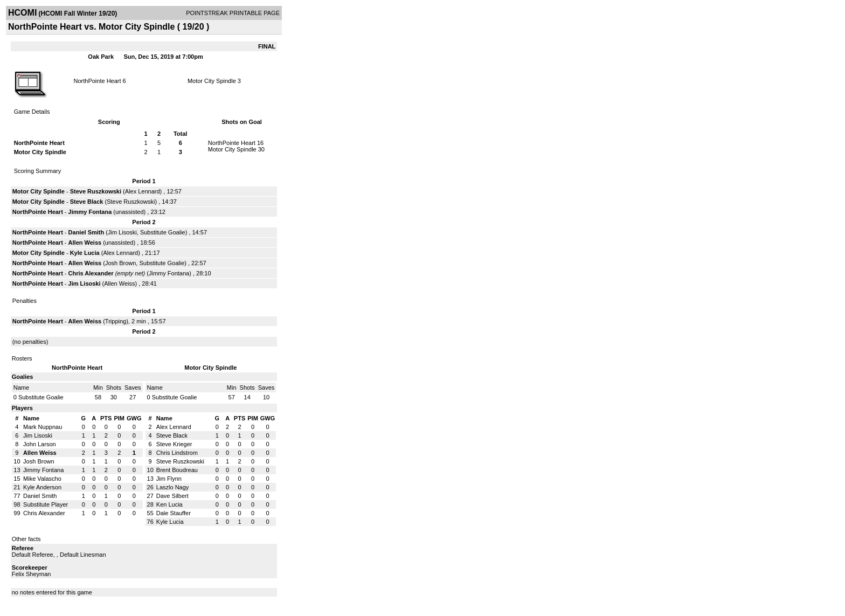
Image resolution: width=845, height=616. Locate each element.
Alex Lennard (143, 191)
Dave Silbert (172, 496)
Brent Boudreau (177, 470)
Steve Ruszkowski (96, 191)
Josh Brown (120, 263)
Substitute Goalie (163, 232)
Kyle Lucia (85, 253)
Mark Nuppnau (43, 427)
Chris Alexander (91, 273)
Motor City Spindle (212, 81)
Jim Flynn (169, 479)
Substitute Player (46, 504)
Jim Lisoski (122, 232)
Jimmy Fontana (90, 212)
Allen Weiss (85, 243)
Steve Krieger (174, 444)
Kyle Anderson (42, 487)
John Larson (40, 444)
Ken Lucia (169, 504)
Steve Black (87, 202)
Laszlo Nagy (173, 487)
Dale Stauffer (174, 513)
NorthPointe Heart (97, 81)
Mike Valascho (42, 479)
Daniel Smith (86, 232)
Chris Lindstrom (177, 453)
